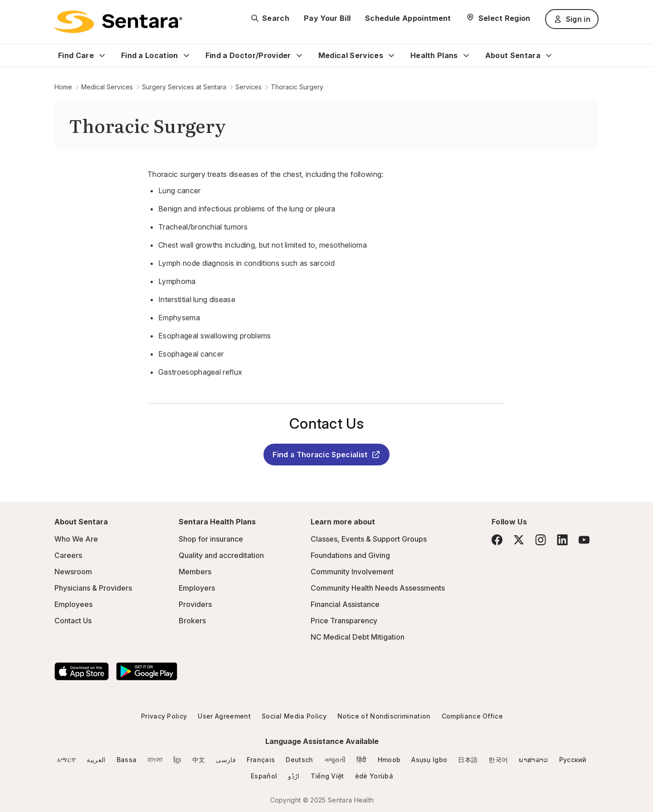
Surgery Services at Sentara (184, 87)
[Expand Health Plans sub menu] (466, 55)
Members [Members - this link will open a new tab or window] (195, 572)
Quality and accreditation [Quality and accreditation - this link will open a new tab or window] (221, 555)
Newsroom (73, 572)
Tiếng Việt (327, 776)
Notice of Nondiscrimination (384, 716)
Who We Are (76, 539)
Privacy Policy (164, 716)
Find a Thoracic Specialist (326, 455)
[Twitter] (519, 540)
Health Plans (434, 55)
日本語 (468, 760)
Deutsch (299, 760)
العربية (96, 760)
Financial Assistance (345, 604)
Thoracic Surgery (297, 87)
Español (264, 776)
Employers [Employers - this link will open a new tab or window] (197, 588)
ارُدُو (294, 776)
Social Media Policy (294, 716)
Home (63, 87)
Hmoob (389, 760)
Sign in (572, 19)
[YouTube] (584, 540)
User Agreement (224, 716)
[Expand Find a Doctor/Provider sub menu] (299, 55)
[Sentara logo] (118, 22)
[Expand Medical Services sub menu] (391, 55)
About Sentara (513, 55)
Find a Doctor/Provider (248, 55)
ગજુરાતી (335, 760)
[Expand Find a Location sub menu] (186, 55)
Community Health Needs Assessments (378, 588)
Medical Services (351, 55)
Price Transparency (344, 621)
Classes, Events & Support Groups (369, 539)
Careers (68, 555)
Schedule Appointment (408, 18)
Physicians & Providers (93, 588)
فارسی (226, 760)
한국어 (498, 760)
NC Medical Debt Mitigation (358, 637)
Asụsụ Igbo (429, 760)
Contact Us (73, 621)
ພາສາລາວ (533, 760)
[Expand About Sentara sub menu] (549, 55)
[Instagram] (541, 540)
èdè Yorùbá (374, 776)
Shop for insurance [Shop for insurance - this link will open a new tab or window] (211, 539)
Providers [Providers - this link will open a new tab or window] (195, 604)
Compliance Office (472, 716)
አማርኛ (66, 760)
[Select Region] (498, 18)
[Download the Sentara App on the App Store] (82, 671)
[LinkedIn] (562, 540)
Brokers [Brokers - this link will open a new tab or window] (192, 621)
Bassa (127, 760)
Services (249, 87)
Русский (573, 760)
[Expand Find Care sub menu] (102, 55)
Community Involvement (352, 572)
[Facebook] (497, 540)
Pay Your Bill (327, 18)
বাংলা (155, 760)
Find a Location (150, 55)
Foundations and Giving (350, 555)
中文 (199, 760)
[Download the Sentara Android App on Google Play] (147, 671)
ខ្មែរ (177, 760)
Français (261, 760)
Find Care (76, 55)
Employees (73, 604)
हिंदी (362, 760)
